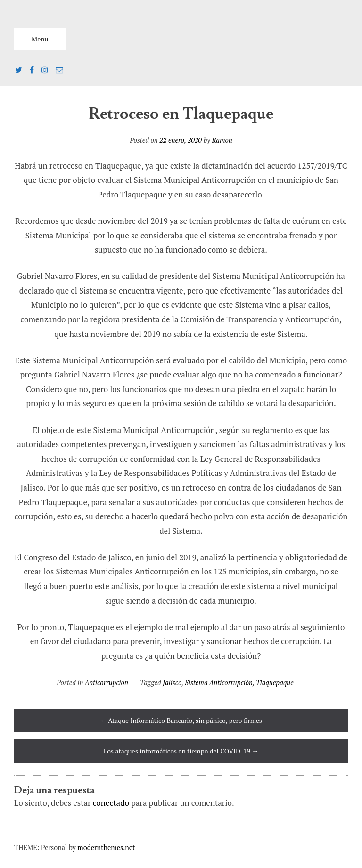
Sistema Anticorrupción (219, 683)
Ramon (222, 140)
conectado (111, 803)
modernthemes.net (106, 848)
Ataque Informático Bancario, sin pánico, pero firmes (181, 720)
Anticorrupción (107, 683)
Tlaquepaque (275, 683)
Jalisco (172, 683)
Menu (40, 39)
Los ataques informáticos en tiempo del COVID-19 (181, 751)
